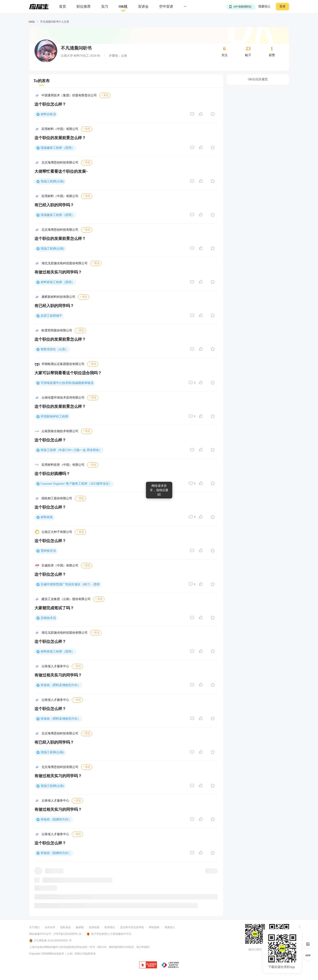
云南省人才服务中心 (55, 666)
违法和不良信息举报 (132, 927)
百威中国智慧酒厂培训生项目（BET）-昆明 (70, 584)
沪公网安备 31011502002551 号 (50, 941)
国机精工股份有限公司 (57, 498)
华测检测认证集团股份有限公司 (63, 364)
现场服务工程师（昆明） (57, 148)
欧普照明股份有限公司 (57, 330)
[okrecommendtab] (123, 7)
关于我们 (34, 927)
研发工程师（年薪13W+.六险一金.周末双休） (71, 450)
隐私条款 (66, 927)
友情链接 (94, 927)
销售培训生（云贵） (54, 349)
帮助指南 (154, 927)
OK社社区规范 (258, 79)
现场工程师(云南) (52, 181)
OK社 (32, 22)
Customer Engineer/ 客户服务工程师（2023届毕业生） (76, 484)
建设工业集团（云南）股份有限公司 (66, 599)
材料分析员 (48, 114)
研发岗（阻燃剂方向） (56, 819)
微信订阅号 (255, 949)
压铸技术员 (48, 618)
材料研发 (47, 517)
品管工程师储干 (51, 316)
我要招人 (264, 6)
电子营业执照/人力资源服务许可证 (109, 934)
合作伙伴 (50, 927)
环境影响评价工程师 (54, 416)
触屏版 (80, 927)
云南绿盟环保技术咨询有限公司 (63, 398)
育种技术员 (48, 551)
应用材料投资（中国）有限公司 (63, 465)
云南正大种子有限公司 (57, 532)
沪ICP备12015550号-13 (67, 934)
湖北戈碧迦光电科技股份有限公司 (65, 263)
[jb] (148, 965)
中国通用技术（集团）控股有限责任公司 (69, 95)
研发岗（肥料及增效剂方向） (61, 685)
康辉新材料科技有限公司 (58, 297)
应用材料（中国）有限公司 (60, 129)
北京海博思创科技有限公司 (60, 163)
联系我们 (110, 927)
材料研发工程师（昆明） (57, 282)
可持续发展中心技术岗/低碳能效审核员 (67, 383)
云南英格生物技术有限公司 (60, 431)
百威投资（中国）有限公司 (60, 566)
